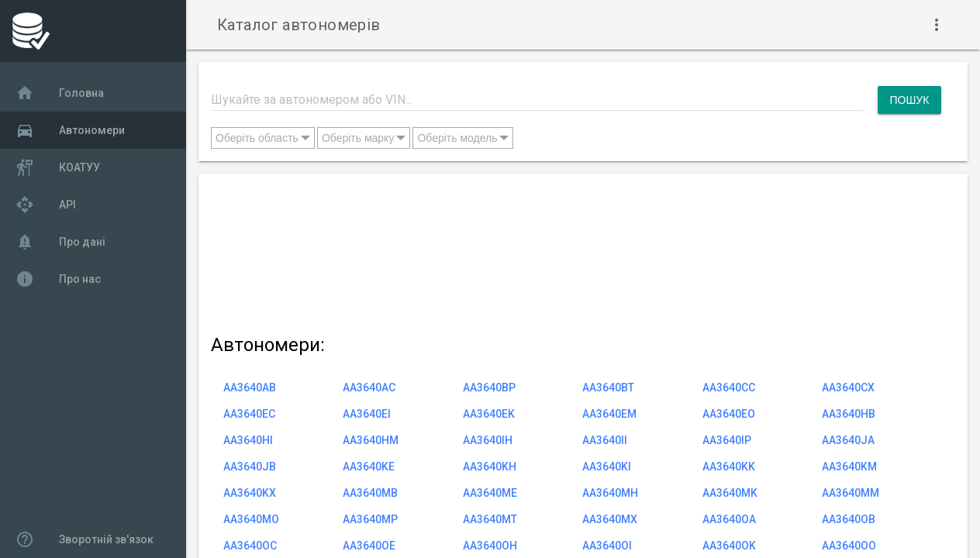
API (46, 205)
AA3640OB (849, 519)
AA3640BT (608, 387)
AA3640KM (849, 467)
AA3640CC (729, 387)
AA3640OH (490, 546)
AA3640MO (251, 519)
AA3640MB (370, 493)
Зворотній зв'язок (85, 539)
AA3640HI (248, 440)
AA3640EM (609, 414)
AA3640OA (729, 519)
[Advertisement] (576, 251)
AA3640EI (367, 414)
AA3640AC (369, 387)
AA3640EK (489, 414)
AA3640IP (727, 440)
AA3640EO (729, 414)
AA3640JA (848, 440)
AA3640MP (370, 519)
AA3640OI (607, 546)
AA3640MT (490, 519)
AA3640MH (610, 493)
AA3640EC (249, 414)
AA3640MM (851, 493)
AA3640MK (730, 493)
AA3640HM (371, 440)
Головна (60, 93)
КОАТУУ (58, 167)
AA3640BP (489, 387)
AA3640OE (369, 546)
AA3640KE (369, 467)
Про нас (58, 279)
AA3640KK (729, 467)
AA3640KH (490, 467)
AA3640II (605, 440)
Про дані (60, 242)
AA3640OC (250, 546)
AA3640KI (607, 467)
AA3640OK (729, 546)
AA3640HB (849, 414)
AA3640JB (250, 467)
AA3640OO (849, 546)
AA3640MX (610, 519)
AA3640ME (490, 493)
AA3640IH (488, 440)
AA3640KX (250, 493)
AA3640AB (250, 387)
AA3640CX (848, 387)
